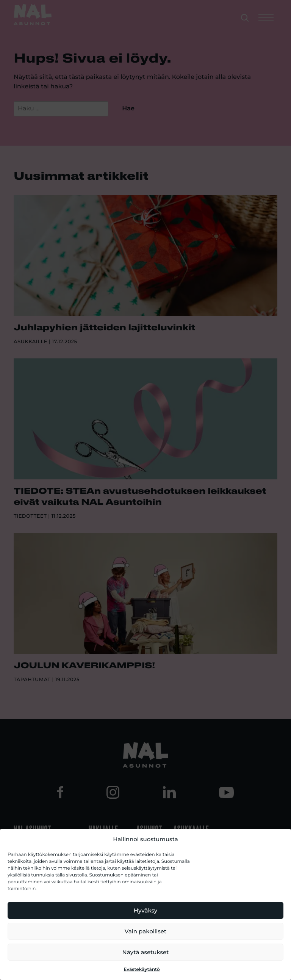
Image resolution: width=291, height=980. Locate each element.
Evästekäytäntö (142, 970)
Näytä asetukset (146, 952)
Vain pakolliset (145, 931)
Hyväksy (145, 910)
